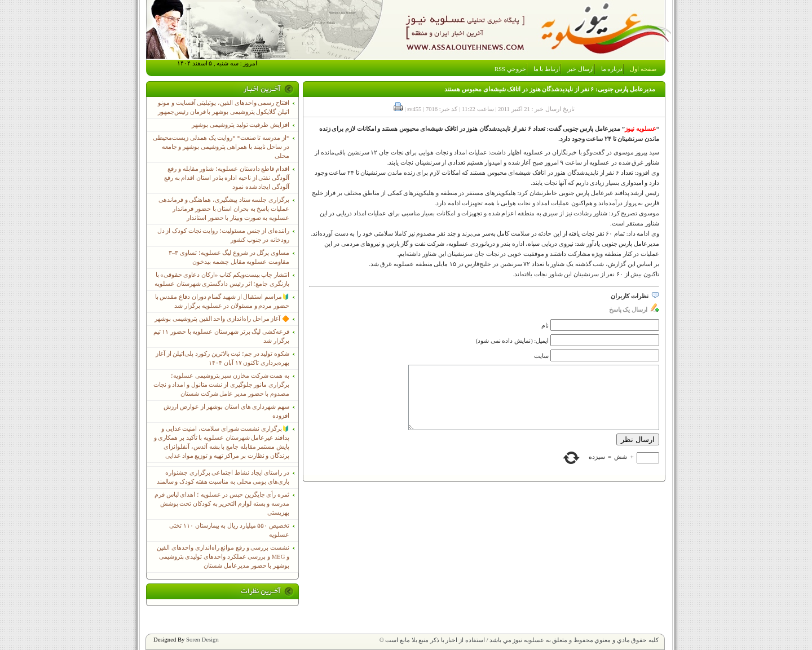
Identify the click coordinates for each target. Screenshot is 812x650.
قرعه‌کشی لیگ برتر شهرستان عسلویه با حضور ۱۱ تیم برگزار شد (221, 336)
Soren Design (202, 640)
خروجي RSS (510, 69)
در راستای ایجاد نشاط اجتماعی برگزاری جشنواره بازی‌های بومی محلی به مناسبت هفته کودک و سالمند (223, 477)
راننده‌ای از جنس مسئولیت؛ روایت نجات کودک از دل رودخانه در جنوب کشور (223, 235)
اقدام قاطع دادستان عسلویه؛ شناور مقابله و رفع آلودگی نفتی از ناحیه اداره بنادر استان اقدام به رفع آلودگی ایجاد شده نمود (227, 178)
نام (545, 326)
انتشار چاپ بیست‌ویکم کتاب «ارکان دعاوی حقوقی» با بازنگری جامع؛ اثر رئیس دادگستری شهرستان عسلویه (222, 279)
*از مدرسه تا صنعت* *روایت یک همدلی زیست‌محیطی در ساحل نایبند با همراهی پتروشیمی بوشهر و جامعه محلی (221, 147)
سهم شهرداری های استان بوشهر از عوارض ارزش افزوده (226, 411)
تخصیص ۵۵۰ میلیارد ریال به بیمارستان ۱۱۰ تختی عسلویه (229, 530)
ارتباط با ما (547, 69)
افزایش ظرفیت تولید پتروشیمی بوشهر (240, 125)
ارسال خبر (581, 69)
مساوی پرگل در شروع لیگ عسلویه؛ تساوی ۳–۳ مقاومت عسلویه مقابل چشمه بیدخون (229, 257)
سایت (541, 356)
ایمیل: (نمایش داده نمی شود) (513, 341)
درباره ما (612, 69)
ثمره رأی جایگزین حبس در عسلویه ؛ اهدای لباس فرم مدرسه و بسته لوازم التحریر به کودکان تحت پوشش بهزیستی (222, 504)
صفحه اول (643, 69)
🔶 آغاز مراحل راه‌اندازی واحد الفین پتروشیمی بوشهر (222, 319)
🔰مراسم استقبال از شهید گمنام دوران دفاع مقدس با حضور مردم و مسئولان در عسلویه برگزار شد (222, 301)
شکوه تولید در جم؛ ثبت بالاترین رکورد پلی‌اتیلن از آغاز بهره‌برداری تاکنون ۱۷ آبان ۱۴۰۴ (222, 358)
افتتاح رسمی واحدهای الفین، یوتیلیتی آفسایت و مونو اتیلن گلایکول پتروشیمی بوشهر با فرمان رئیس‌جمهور (224, 107)
